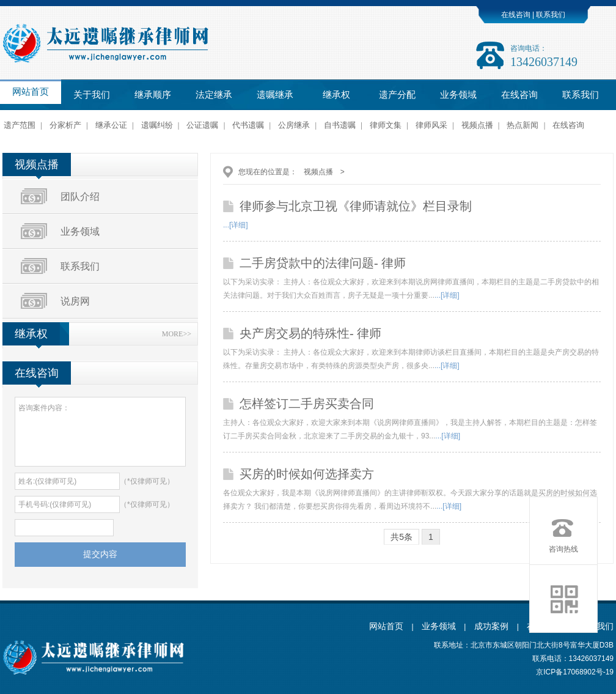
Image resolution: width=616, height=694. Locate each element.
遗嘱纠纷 (157, 125)
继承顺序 (153, 95)
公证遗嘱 (202, 125)
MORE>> (177, 334)
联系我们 (550, 15)
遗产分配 (397, 95)
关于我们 (92, 95)
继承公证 (111, 125)
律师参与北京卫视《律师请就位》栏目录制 (356, 206)
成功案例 (493, 626)
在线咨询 (516, 15)
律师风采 (431, 125)
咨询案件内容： (100, 432)
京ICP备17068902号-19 (575, 672)
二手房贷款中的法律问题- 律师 (323, 263)
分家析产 (65, 125)
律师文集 (386, 125)
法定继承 (214, 95)
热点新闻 (522, 125)
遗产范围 (20, 125)
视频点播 (477, 125)
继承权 (336, 95)
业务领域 (458, 95)
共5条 (402, 537)
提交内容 (100, 554)
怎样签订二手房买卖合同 (307, 404)
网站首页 (31, 92)
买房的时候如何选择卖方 (307, 474)
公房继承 (294, 125)
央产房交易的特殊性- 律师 (310, 333)
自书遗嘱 (340, 125)
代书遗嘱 (248, 125)
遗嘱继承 (275, 95)
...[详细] (236, 225)
